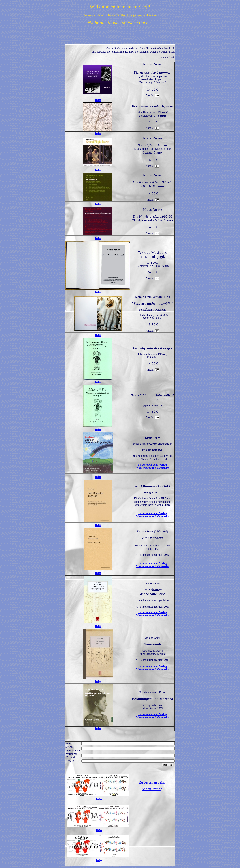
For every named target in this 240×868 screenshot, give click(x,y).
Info (98, 100)
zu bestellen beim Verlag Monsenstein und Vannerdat (153, 466)
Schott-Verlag (152, 789)
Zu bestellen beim (152, 782)
